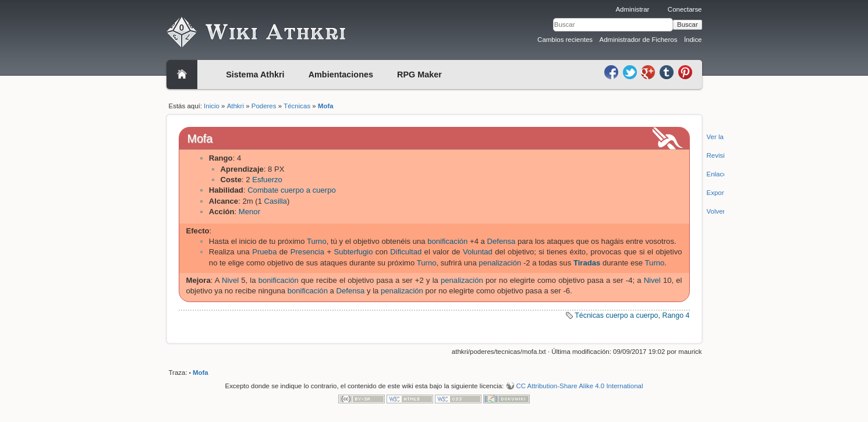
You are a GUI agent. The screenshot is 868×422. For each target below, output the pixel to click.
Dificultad (406, 252)
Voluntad (478, 252)
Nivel (230, 280)
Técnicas (297, 106)
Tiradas (587, 263)
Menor (249, 212)
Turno (317, 241)
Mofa (326, 106)
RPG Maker (419, 75)
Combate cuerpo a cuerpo (292, 190)
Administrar (632, 9)
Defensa (502, 241)
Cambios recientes (565, 40)
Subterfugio (353, 252)
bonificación (447, 241)
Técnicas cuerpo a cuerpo (616, 315)
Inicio (212, 106)
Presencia (307, 252)
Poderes (264, 106)
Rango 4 (676, 315)
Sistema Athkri (255, 75)
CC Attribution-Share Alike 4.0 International (579, 386)
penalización (500, 263)
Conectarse (685, 9)
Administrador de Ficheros (639, 40)
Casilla (276, 201)
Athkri (235, 106)
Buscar (688, 24)
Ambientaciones (341, 75)
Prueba (264, 252)
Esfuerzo (267, 180)
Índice (693, 40)
